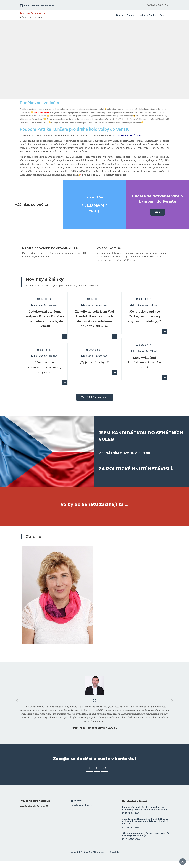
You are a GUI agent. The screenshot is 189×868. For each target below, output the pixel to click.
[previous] (17, 700)
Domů (120, 15)
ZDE (157, 211)
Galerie (163, 15)
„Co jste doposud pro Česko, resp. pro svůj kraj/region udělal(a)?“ (145, 834)
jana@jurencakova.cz (82, 805)
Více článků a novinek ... (95, 397)
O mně (130, 15)
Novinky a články (147, 15)
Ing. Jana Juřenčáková (32, 13)
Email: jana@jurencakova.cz (37, 5)
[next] (172, 700)
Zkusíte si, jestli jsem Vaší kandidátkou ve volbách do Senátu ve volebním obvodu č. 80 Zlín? (145, 821)
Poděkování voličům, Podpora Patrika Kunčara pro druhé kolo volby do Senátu (145, 808)
